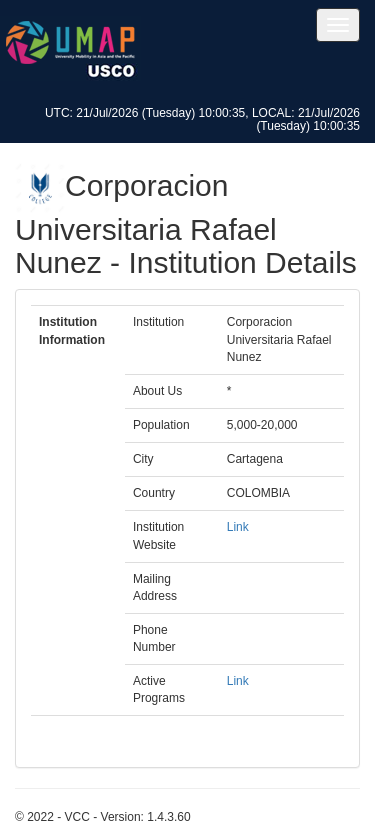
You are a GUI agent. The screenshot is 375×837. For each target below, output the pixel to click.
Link (238, 527)
